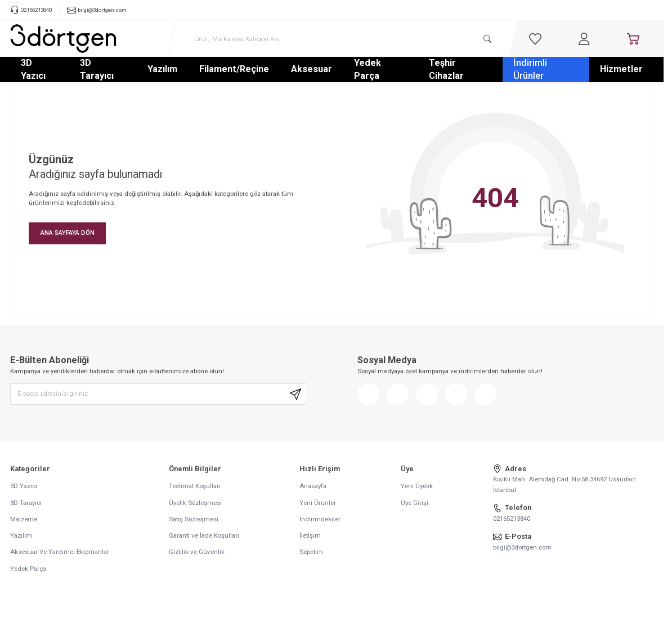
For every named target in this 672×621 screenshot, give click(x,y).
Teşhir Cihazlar (446, 69)
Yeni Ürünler (318, 503)
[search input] (343, 39)
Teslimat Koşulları (195, 486)
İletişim (310, 536)
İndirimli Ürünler (530, 69)
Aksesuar (312, 69)
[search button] (487, 39)
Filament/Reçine (234, 69)
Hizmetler (621, 69)
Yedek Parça (368, 69)
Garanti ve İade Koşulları (204, 536)
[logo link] (64, 39)
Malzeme (24, 520)
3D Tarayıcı (97, 69)
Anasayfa (313, 486)
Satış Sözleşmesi (194, 520)
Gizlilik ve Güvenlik (197, 552)
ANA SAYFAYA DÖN (68, 233)
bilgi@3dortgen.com (522, 547)
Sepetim (311, 552)
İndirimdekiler (320, 520)
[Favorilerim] (535, 38)
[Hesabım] (584, 38)
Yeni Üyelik (417, 486)
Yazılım (162, 69)
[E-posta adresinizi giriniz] (158, 394)
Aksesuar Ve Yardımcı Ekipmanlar (60, 552)
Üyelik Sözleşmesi (195, 503)
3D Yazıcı (33, 69)
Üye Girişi (415, 503)
